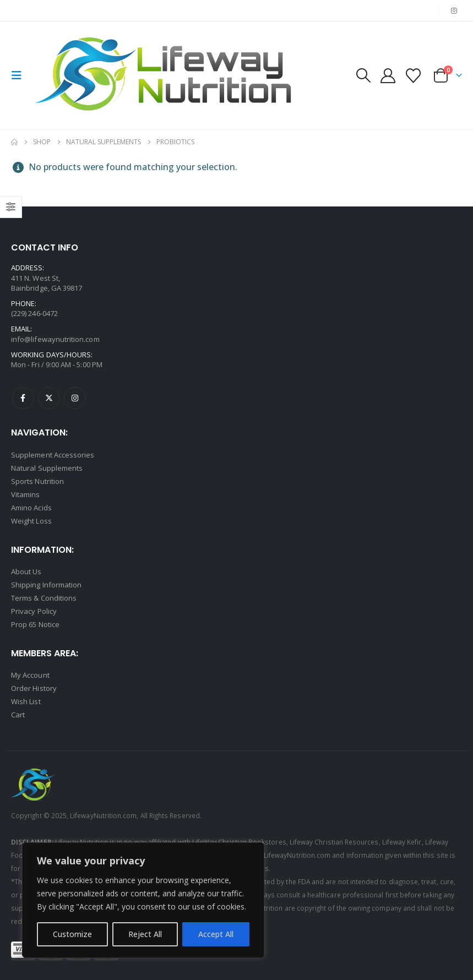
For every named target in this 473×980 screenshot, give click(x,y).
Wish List (26, 701)
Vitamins (26, 494)
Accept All (216, 934)
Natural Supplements (47, 468)
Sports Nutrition (37, 481)
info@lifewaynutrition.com (55, 339)
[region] (143, 900)
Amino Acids (31, 508)
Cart (18, 715)
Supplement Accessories (53, 455)
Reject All (145, 934)
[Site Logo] (166, 75)
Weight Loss (31, 521)
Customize (72, 934)
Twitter (49, 398)
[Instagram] (454, 10)
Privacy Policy (34, 611)
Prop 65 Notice (35, 624)
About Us (26, 571)
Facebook (23, 398)
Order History (34, 688)
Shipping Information (46, 585)
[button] (20, 75)
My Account (30, 675)
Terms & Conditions (44, 598)
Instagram (75, 398)
